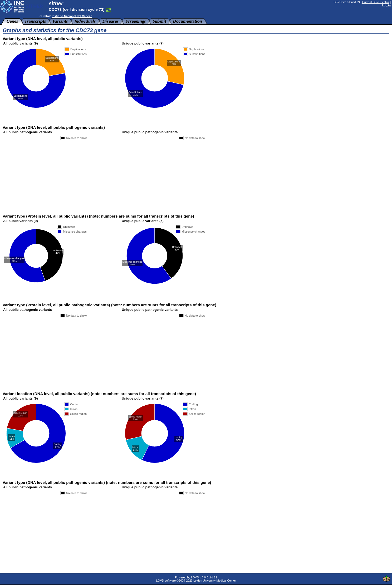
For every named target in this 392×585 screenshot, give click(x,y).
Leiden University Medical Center (215, 581)
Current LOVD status (376, 2)
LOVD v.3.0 (198, 577)
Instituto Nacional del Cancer (72, 16)
